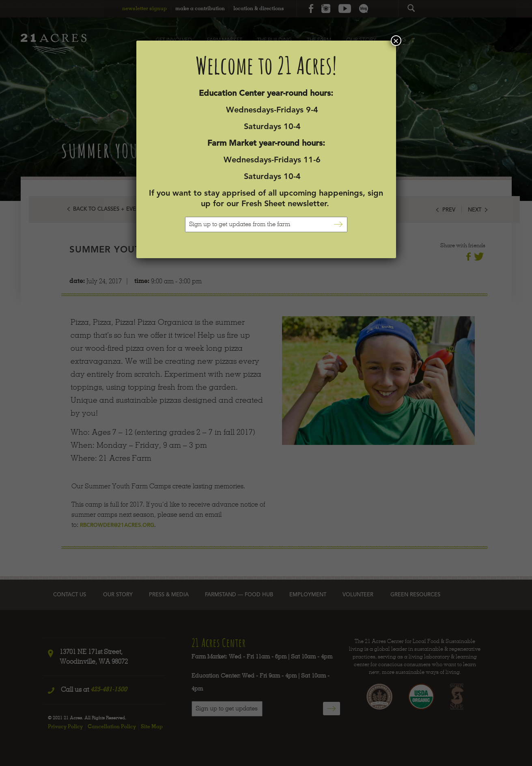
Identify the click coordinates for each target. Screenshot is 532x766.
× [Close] (396, 41)
